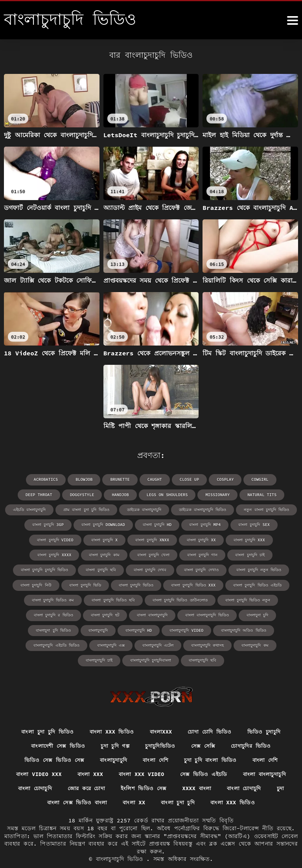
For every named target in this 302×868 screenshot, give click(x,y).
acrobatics (26, 479)
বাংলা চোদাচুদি (31, 773)
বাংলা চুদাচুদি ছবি (256, 554)
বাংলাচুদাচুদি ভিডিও (121, 844)
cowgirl (237, 479)
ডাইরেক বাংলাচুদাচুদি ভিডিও (153, 509)
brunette (99, 479)
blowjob (63, 479)
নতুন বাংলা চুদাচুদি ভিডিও (217, 509)
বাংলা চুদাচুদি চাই (144, 554)
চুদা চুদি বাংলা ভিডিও (211, 744)
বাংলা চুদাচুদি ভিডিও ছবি (55, 599)
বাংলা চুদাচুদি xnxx (76, 539)
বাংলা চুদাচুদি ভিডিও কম (241, 584)
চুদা (285, 773)
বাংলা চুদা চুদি (179, 788)
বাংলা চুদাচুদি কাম (272, 539)
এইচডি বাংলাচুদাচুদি (261, 494)
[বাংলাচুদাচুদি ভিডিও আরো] (293, 20)
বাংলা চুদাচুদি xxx (172, 539)
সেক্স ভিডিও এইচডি (205, 759)
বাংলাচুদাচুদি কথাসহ (79, 644)
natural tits (213, 494)
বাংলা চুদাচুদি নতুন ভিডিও (153, 569)
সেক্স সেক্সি (204, 730)
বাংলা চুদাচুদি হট (32, 614)
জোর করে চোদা (85, 773)
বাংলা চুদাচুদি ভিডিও (57, 584)
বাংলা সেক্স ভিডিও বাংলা (75, 788)
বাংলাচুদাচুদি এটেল (30, 644)
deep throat (276, 479)
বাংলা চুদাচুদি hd (106, 524)
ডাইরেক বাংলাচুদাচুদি (95, 509)
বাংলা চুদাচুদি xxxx (222, 539)
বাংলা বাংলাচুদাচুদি (79, 614)
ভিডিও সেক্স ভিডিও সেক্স (52, 744)
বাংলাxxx (161, 715)
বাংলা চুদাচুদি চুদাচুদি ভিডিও (200, 554)
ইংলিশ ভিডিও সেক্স (145, 773)
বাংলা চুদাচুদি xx (125, 539)
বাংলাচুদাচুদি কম (127, 644)
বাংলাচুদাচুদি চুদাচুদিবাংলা (223, 644)
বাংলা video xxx (36, 759)
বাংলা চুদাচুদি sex (202, 524)
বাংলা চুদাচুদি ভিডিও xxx (114, 584)
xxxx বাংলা (199, 773)
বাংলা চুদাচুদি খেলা (48, 554)
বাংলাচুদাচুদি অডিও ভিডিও (144, 629)
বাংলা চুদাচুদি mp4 (154, 524)
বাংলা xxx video (141, 759)
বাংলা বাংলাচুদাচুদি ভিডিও (134, 614)
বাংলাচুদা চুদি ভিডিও (230, 614)
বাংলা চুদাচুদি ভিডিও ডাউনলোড (122, 599)
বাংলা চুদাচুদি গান (97, 554)
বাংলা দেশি (156, 744)
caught (133, 479)
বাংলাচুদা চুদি (184, 614)
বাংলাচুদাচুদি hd (40, 629)
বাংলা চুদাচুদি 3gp (272, 509)
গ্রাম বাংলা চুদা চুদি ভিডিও (37, 509)
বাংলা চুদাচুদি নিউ (209, 569)
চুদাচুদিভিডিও (160, 730)
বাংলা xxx (89, 759)
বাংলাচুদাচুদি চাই (171, 644)
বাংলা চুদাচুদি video (253, 524)
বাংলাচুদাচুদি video (87, 629)
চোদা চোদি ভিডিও (211, 715)
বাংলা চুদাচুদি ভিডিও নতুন (189, 599)
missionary (169, 494)
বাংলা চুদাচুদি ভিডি (258, 569)
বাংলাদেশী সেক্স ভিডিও (56, 730)
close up (167, 479)
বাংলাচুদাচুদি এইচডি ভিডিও (207, 629)
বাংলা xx (134, 788)
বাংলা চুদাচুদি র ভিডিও (249, 599)
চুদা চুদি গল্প (114, 730)
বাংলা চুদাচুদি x (29, 539)
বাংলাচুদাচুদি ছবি (274, 644)
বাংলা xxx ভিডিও (111, 715)
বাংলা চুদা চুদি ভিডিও (45, 715)
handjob (74, 494)
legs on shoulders (120, 494)
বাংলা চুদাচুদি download (52, 524)
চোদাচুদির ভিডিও (253, 730)
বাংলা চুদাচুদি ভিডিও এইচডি (178, 584)
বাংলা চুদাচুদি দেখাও (96, 569)
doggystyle (36, 494)
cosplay (203, 479)
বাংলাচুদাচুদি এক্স (261, 629)
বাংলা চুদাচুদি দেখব (45, 569)
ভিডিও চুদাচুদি (266, 715)
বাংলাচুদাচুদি (275, 614)
